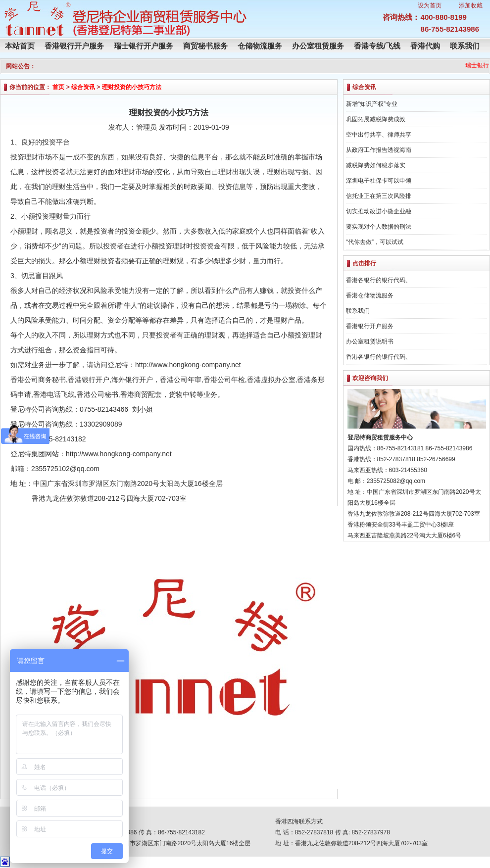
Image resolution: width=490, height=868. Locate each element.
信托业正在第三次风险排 (379, 196)
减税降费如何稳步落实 (376, 165)
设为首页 (430, 5)
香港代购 (425, 46)
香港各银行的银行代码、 (379, 280)
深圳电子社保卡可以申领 (379, 181)
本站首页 (20, 46)
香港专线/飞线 (377, 46)
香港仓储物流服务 (370, 295)
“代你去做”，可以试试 (375, 242)
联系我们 (465, 46)
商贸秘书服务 (205, 46)
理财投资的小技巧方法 (132, 87)
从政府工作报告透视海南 (379, 150)
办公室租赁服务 (318, 46)
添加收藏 (471, 5)
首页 (58, 87)
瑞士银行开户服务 (144, 46)
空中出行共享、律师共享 (379, 135)
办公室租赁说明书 (370, 341)
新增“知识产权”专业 (372, 104)
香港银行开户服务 (74, 46)
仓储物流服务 (260, 46)
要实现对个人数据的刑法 (379, 227)
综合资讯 (83, 87)
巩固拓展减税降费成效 (376, 119)
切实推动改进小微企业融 (379, 211)
